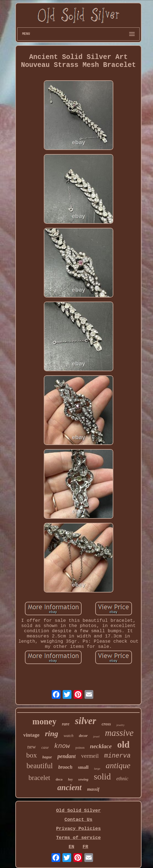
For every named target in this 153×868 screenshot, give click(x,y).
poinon (80, 748)
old (123, 744)
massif (93, 789)
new (31, 747)
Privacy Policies (78, 829)
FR (85, 847)
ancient (70, 787)
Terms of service (78, 838)
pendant (67, 756)
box (32, 755)
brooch (65, 767)
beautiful (40, 766)
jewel (96, 736)
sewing (83, 779)
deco (59, 779)
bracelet (39, 778)
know (62, 746)
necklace (101, 746)
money (44, 721)
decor (83, 736)
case (45, 747)
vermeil (90, 756)
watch (68, 736)
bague (47, 757)
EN (71, 847)
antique (118, 765)
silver (86, 721)
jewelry (120, 725)
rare (66, 724)
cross (106, 724)
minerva (118, 756)
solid (102, 776)
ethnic (122, 779)
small (83, 767)
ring (51, 734)
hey (70, 779)
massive (119, 733)
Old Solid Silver (78, 811)
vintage (31, 735)
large (97, 768)
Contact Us (78, 820)
